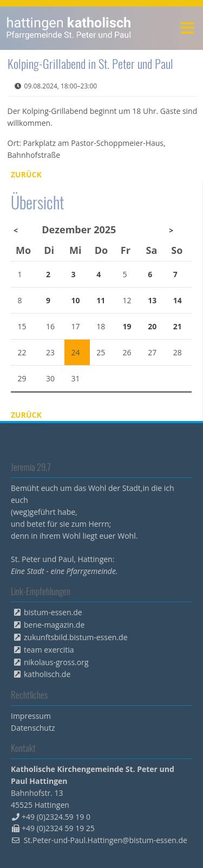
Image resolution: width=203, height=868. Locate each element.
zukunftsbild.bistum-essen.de (76, 637)
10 (76, 300)
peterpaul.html (69, 28)
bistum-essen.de (53, 612)
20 (152, 326)
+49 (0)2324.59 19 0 (56, 817)
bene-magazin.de (54, 625)
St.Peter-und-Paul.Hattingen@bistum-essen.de (106, 840)
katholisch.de (47, 674)
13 (152, 300)
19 (127, 326)
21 (178, 326)
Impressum (31, 716)
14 (178, 300)
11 (101, 300)
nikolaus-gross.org (56, 662)
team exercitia (49, 650)
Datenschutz (33, 728)
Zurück (26, 174)
